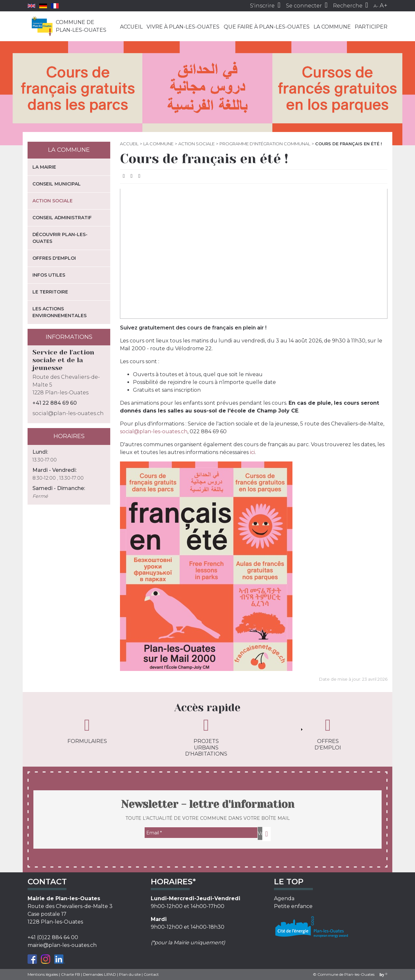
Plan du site (130, 974)
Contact (151, 974)
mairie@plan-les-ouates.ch (62, 945)
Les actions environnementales (59, 312)
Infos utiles (49, 275)
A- (376, 6)
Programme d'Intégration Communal (265, 144)
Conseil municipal (57, 184)
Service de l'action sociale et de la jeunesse (63, 360)
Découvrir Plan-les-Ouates (60, 238)
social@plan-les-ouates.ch (154, 431)
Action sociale (196, 144)
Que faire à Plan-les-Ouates (267, 27)
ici (252, 452)
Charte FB (71, 974)
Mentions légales (43, 974)
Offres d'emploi (54, 258)
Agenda (284, 898)
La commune (332, 27)
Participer (371, 27)
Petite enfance (293, 906)
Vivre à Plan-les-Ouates (183, 27)
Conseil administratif (62, 218)
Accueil (131, 27)
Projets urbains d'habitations (206, 737)
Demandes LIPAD (100, 974)
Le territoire (50, 292)
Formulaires (87, 731)
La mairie (44, 167)
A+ (384, 6)
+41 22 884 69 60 (55, 403)
